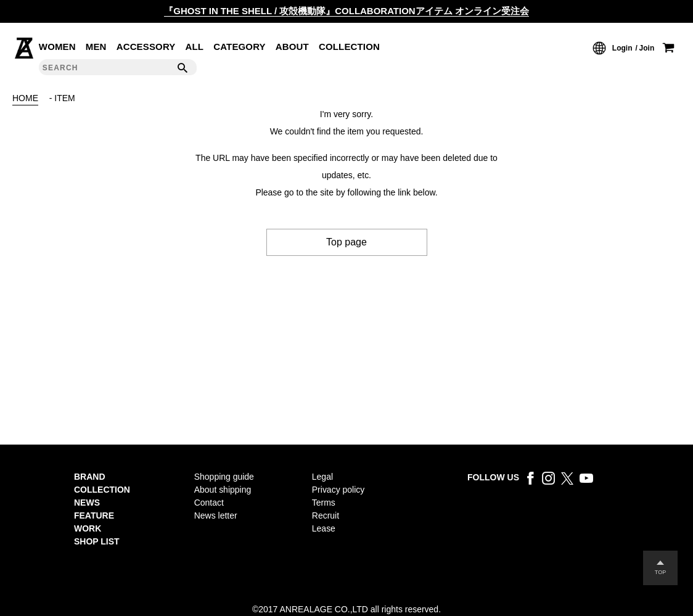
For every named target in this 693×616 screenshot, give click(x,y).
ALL (195, 47)
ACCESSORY (146, 47)
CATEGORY (240, 47)
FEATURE (94, 515)
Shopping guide (224, 477)
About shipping (223, 490)
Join (647, 48)
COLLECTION (349, 47)
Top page (346, 242)
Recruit (326, 515)
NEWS (87, 503)
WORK (88, 528)
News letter (216, 515)
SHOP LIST (97, 541)
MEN (96, 47)
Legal (322, 477)
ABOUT (292, 47)
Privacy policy (338, 490)
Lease (324, 528)
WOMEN (57, 47)
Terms (324, 503)
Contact (209, 503)
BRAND (90, 477)
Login (622, 48)
